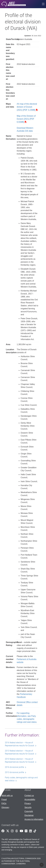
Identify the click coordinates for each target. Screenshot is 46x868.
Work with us (7, 796)
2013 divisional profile (14, 772)
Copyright (29, 811)
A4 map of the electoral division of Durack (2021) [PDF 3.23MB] (27, 107)
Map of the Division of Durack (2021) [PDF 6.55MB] (26, 119)
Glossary (5, 807)
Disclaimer (29, 815)
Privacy (28, 803)
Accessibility (30, 799)
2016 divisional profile (14, 767)
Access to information (34, 819)
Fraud (4, 799)
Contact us (29, 796)
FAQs (4, 803)
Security (28, 807)
